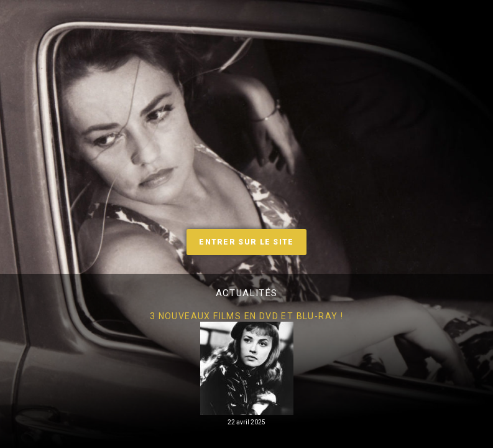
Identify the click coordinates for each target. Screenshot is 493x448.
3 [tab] (265, 439)
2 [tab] (247, 439)
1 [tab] (228, 439)
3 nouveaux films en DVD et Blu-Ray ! (246, 316)
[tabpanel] (246, 369)
